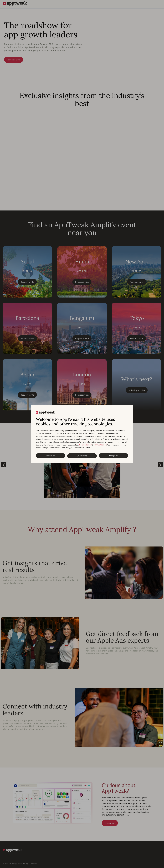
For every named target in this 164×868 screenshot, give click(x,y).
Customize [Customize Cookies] (82, 456)
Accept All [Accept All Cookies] (113, 456)
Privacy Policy (100, 445)
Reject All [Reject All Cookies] (51, 456)
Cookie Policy (85, 445)
